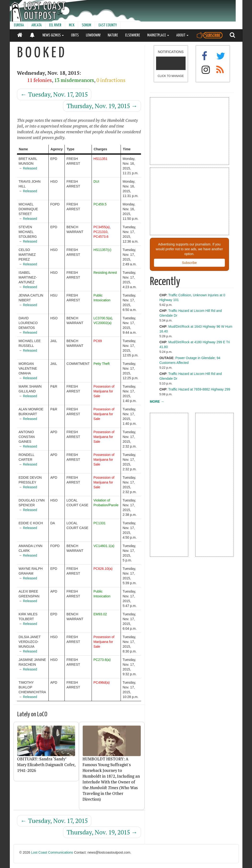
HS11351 (100, 159)
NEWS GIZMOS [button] (53, 35)
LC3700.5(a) (103, 318)
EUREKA (19, 25)
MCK (72, 25)
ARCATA (37, 25)
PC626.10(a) (103, 569)
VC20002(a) (103, 323)
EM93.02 (100, 614)
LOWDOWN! (93, 35)
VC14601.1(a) (104, 546)
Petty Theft (102, 364)
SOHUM (86, 25)
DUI (96, 181)
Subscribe (189, 263)
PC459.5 (100, 204)
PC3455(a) (102, 227)
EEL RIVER (55, 25)
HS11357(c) (103, 250)
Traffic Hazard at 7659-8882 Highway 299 (199, 389)
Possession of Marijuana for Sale (104, 391)
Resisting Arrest (105, 273)
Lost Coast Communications (52, 852)
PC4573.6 (101, 237)
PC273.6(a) (102, 660)
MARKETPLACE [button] (158, 35)
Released (30, 168)
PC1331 (100, 523)
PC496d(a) (102, 682)
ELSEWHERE (133, 35)
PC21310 (100, 232)
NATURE (113, 35)
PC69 (98, 341)
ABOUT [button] (182, 35)
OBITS (75, 35)
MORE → (157, 402)
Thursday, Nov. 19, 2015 (102, 106)
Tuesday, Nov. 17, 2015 (54, 94)
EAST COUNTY (108, 25)
